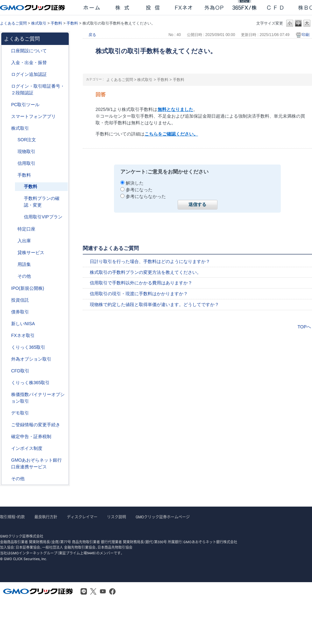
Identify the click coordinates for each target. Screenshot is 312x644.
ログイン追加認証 (29, 74)
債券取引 (20, 312)
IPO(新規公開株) (28, 288)
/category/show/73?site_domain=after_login (7, 288)
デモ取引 (20, 413)
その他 (24, 276)
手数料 (56, 23)
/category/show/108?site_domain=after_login (13, 253)
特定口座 (26, 229)
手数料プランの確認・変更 (42, 202)
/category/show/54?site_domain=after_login (7, 86)
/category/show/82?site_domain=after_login (13, 229)
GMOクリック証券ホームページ (163, 517)
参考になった (139, 190)
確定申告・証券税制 (31, 436)
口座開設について (29, 51)
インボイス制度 (27, 448)
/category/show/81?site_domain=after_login (13, 175)
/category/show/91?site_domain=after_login (7, 51)
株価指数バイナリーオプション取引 (38, 398)
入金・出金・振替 (29, 62)
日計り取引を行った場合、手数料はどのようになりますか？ (150, 261)
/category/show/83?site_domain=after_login (13, 152)
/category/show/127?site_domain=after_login (7, 437)
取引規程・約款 (12, 517)
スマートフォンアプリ (33, 116)
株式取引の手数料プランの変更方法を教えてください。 (145, 272)
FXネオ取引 (23, 335)
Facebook (112, 591)
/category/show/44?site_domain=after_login (7, 479)
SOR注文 (27, 140)
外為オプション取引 (31, 359)
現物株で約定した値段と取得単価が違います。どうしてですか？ (154, 304)
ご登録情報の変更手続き (36, 425)
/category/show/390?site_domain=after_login (7, 448)
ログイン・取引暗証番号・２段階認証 (38, 89)
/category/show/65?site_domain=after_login (7, 359)
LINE (84, 591)
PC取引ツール (25, 105)
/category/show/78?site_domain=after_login (13, 241)
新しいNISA (23, 324)
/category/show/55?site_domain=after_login (7, 63)
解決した (135, 183)
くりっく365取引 (28, 347)
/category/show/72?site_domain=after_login (7, 128)
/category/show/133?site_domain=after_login (7, 395)
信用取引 (26, 163)
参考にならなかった (146, 196)
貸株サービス (31, 252)
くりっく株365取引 (30, 383)
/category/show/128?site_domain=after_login (7, 460)
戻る (92, 35)
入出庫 (24, 241)
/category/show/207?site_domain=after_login (7, 105)
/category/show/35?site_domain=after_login (7, 347)
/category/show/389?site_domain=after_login (7, 312)
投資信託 (20, 300)
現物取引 (26, 151)
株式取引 (39, 23)
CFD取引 (20, 371)
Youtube (103, 591)
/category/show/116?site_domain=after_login (7, 300)
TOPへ (304, 327)
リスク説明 (117, 517)
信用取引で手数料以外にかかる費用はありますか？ (141, 283)
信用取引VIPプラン (43, 217)
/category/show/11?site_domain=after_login (7, 371)
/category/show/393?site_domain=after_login (7, 324)
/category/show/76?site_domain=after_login (13, 163)
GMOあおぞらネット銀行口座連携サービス (36, 463)
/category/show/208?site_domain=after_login (7, 117)
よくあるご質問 (13, 23)
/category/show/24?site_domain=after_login (7, 336)
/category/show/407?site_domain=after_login (7, 383)
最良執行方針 (46, 517)
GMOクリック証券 (33, 8)
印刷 (306, 35)
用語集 (24, 264)
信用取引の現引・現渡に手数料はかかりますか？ (139, 294)
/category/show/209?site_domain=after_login (7, 413)
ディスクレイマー (82, 517)
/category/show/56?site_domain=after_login (7, 425)
